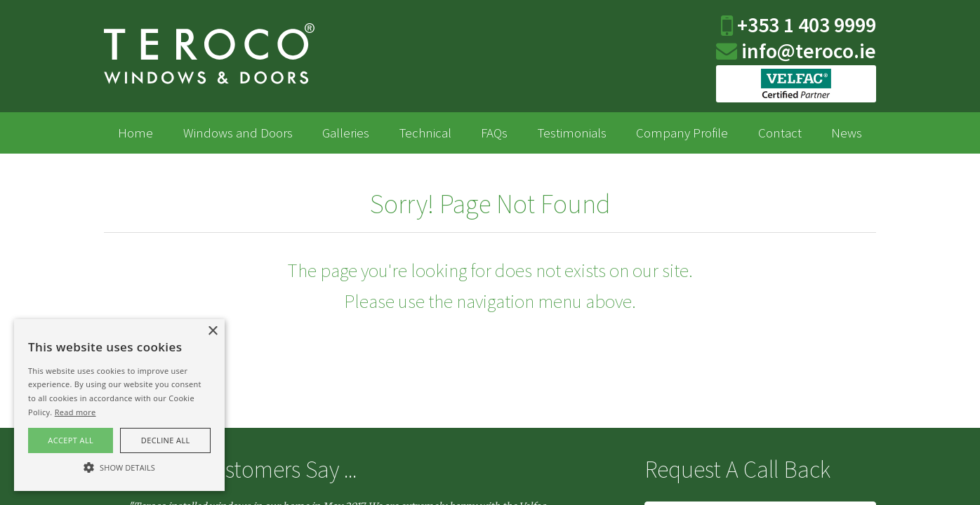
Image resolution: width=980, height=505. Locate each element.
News (847, 133)
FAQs (494, 133)
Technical (425, 133)
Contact (780, 133)
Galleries (346, 133)
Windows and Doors (238, 133)
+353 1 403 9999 (804, 25)
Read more (75, 412)
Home (135, 133)
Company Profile (682, 133)
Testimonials (572, 133)
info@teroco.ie (807, 50)
